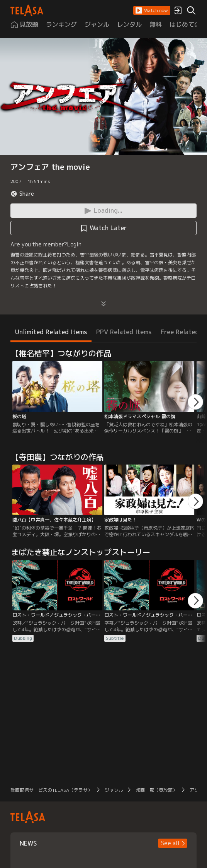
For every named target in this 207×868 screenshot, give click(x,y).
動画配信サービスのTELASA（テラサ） (51, 790)
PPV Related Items (124, 332)
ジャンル (114, 790)
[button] (152, 10)
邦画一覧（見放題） (156, 790)
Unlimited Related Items (51, 332)
